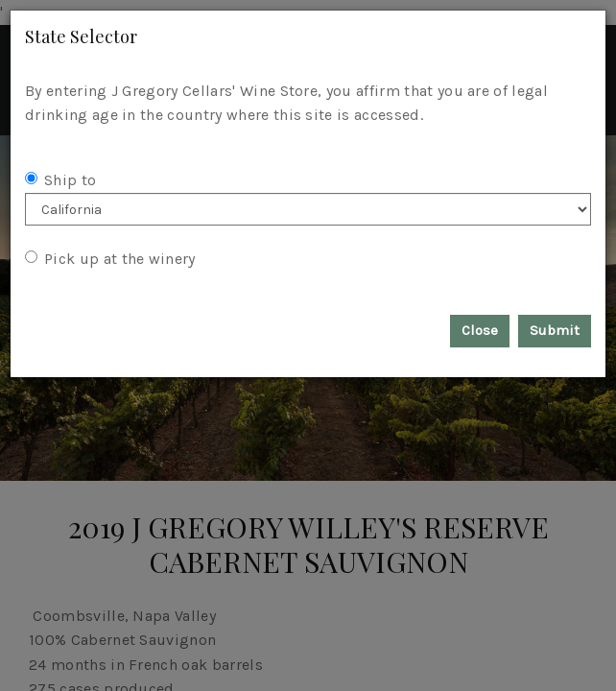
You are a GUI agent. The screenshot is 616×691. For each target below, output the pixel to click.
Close (480, 330)
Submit (555, 330)
